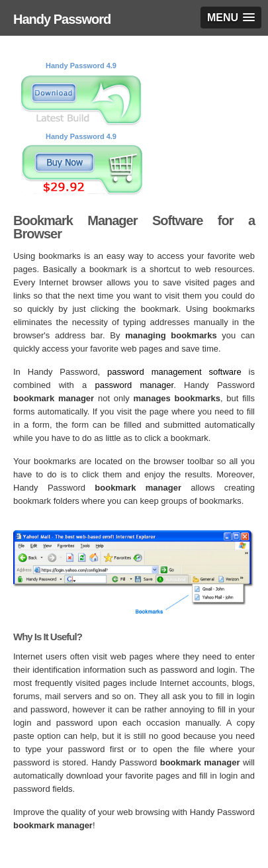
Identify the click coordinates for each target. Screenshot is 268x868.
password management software (174, 372)
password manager (135, 385)
